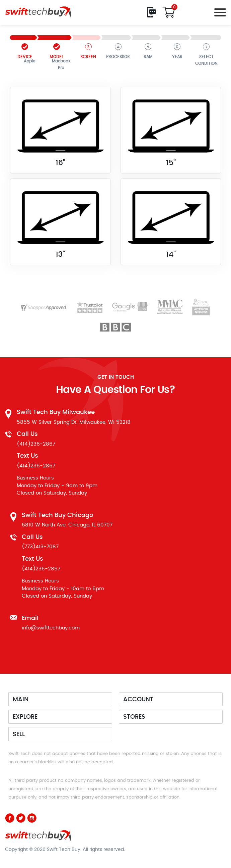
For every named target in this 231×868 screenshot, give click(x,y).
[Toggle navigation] (218, 12)
